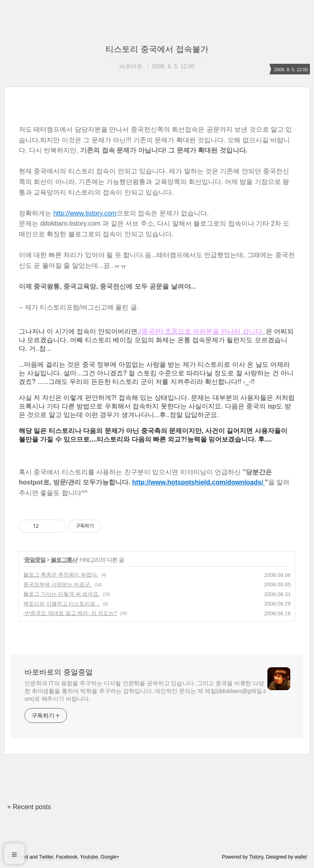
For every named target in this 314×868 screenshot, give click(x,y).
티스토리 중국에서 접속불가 (157, 49)
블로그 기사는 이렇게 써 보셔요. (62, 594)
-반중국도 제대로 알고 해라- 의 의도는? (70, 613)
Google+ (110, 857)
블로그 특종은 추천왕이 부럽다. (61, 575)
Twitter (46, 857)
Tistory (256, 857)
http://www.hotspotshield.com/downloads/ (198, 482)
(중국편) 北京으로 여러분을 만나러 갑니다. (202, 331)
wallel (301, 857)
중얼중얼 (35, 560)
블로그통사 (64, 560)
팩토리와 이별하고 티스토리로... (62, 604)
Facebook (67, 857)
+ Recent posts (29, 807)
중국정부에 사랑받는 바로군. (57, 584)
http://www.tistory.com (85, 213)
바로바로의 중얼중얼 (59, 672)
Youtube (89, 857)
